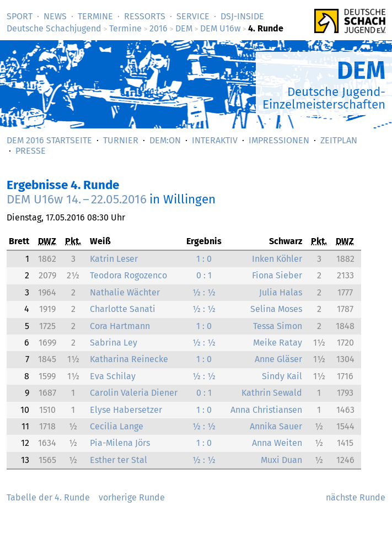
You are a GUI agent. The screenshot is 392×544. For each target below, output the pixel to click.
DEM (184, 28)
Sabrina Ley (114, 343)
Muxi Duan (281, 460)
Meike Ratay (278, 343)
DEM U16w (220, 28)
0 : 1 (204, 275)
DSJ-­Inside (242, 16)
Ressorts (145, 16)
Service (193, 16)
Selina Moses (276, 309)
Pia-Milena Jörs (120, 443)
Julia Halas (281, 292)
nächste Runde (356, 497)
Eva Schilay (113, 376)
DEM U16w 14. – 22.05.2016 (77, 199)
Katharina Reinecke (129, 359)
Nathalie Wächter (125, 292)
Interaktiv (215, 140)
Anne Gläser (278, 359)
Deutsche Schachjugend (54, 28)
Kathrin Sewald (272, 393)
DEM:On (165, 140)
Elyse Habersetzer (126, 410)
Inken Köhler (277, 259)
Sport (20, 16)
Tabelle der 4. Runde (48, 497)
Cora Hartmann (120, 326)
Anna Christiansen (266, 410)
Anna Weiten (277, 443)
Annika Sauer (276, 426)
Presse (31, 151)
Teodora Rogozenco (128, 275)
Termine (95, 16)
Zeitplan (339, 140)
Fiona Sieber (277, 275)
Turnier (121, 140)
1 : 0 (204, 259)
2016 (159, 28)
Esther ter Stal (119, 460)
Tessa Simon (278, 326)
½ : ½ (204, 292)
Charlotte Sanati (123, 309)
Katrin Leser (114, 259)
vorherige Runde (132, 497)
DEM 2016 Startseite (49, 140)
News (55, 16)
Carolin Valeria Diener (134, 393)
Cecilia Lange (117, 426)
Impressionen (279, 140)
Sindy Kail (282, 376)
